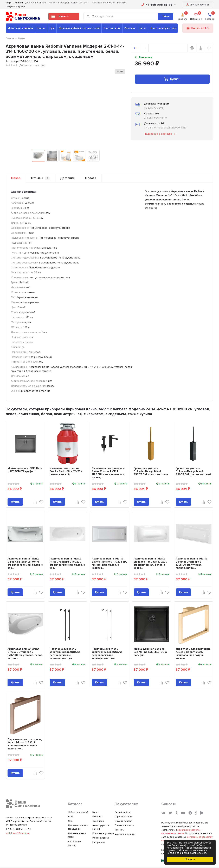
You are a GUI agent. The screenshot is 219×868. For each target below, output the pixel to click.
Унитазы (130, 28)
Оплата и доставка (124, 825)
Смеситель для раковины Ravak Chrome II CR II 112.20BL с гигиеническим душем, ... (108, 473)
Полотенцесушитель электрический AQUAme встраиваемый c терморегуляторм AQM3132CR (107, 655)
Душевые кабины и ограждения (79, 28)
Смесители (98, 821)
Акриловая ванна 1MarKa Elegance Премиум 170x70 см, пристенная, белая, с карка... (150, 563)
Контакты (119, 830)
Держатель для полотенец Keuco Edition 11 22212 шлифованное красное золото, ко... (25, 744)
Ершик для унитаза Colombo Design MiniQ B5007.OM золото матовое (151, 471)
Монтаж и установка (125, 834)
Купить (172, 79)
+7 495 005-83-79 (159, 5)
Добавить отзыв (29, 65)
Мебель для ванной (20, 28)
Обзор (16, 178)
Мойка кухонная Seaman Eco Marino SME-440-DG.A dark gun (150, 652)
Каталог (60, 17)
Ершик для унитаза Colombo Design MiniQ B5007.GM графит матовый (194, 471)
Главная (10, 38)
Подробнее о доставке (160, 134)
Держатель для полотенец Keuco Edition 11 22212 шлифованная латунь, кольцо (193, 654)
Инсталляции (112, 28)
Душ (52, 28)
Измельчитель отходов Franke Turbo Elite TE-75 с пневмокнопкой (66, 471)
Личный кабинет (198, 5)
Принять (190, 859)
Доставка (67, 178)
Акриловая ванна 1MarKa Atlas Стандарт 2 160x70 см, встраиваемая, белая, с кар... (67, 563)
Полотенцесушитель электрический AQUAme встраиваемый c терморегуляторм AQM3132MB (65, 655)
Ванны (41, 28)
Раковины (97, 817)
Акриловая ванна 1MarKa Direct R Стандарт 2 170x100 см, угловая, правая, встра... (192, 563)
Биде (143, 28)
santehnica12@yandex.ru (18, 833)
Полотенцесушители (163, 28)
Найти (166, 16)
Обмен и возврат (123, 821)
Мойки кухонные (101, 838)
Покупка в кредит (16, 6)
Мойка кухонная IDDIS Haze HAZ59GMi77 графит (25, 470)
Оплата (91, 178)
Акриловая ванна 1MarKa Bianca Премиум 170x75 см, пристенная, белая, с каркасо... (109, 563)
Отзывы (40, 178)
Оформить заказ (123, 817)
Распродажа (99, 842)
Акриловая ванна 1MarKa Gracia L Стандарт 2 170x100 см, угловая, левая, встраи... (25, 654)
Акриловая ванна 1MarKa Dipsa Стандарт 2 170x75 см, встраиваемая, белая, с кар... (25, 563)
